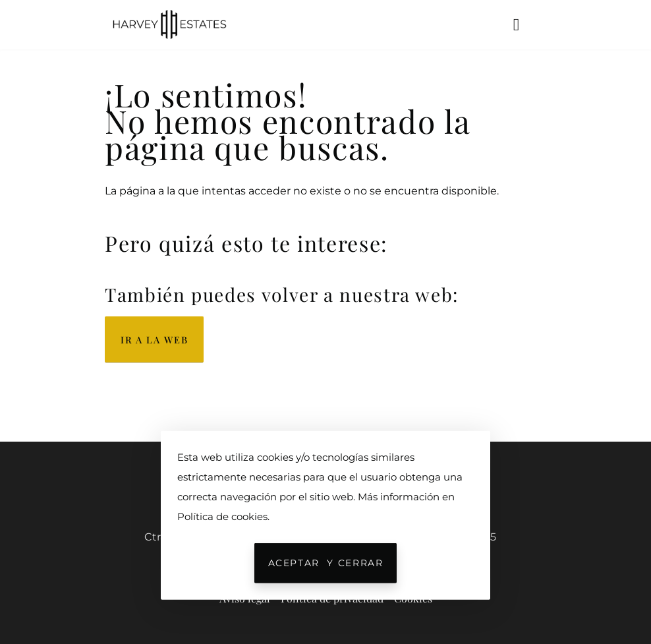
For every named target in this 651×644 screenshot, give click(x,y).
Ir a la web (154, 339)
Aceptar (326, 563)
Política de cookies (222, 516)
